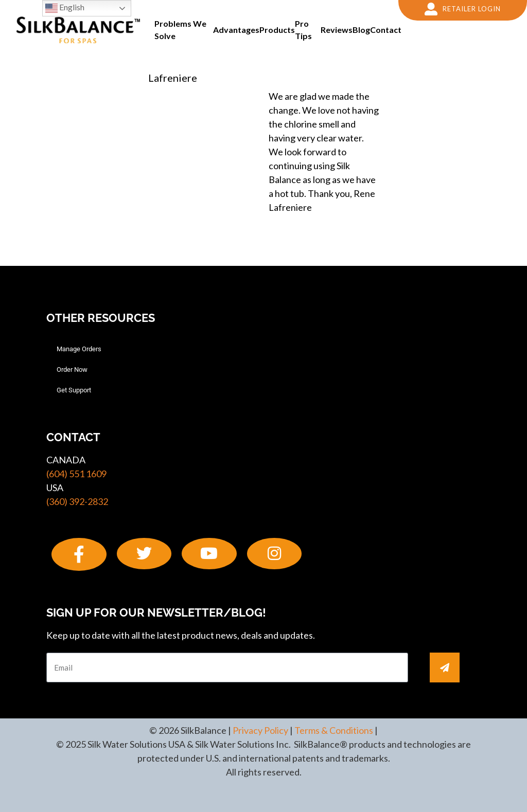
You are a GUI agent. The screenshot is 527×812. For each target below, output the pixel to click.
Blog (361, 30)
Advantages (236, 30)
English (65, 8)
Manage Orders (79, 349)
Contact (386, 30)
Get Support (74, 390)
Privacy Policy (260, 730)
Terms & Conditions (334, 730)
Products (277, 30)
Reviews (337, 30)
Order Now (72, 369)
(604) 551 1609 (76, 474)
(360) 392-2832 (77, 501)
